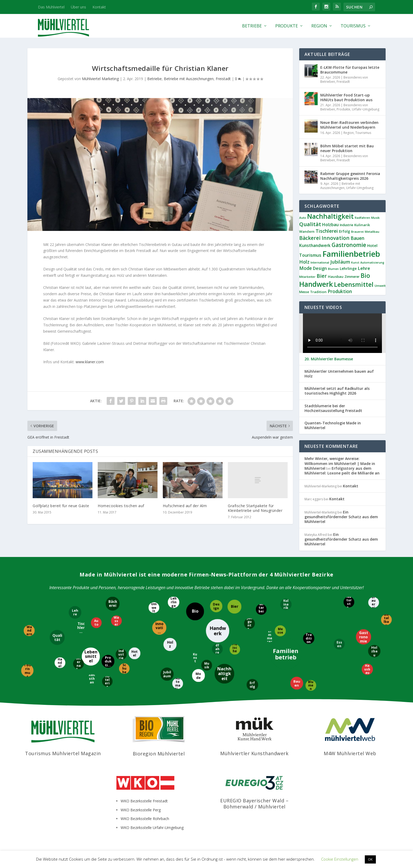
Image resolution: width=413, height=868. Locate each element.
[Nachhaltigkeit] (225, 674)
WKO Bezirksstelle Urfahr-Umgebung (152, 828)
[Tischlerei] (81, 628)
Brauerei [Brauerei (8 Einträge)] (357, 232)
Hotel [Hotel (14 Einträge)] (372, 245)
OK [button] (370, 859)
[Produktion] (108, 661)
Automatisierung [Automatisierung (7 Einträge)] (372, 263)
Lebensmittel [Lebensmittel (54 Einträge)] (354, 284)
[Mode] (199, 675)
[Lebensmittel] (90, 656)
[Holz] (170, 644)
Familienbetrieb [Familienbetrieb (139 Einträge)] (351, 254)
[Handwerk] (217, 631)
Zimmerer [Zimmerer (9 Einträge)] (352, 277)
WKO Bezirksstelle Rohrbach (145, 819)
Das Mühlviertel (51, 7)
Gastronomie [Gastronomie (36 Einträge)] (349, 245)
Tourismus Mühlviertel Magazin (63, 753)
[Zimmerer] (269, 637)
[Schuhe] (124, 668)
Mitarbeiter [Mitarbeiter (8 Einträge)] (307, 277)
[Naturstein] (349, 602)
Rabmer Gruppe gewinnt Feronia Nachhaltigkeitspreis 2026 (350, 176)
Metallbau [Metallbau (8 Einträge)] (372, 232)
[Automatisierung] (178, 684)
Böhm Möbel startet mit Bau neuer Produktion (347, 148)
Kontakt (99, 7)
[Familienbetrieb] (286, 654)
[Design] (216, 606)
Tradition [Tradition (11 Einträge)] (318, 292)
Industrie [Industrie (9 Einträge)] (346, 225)
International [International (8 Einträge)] (320, 262)
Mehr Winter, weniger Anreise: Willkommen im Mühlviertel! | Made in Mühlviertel (340, 463)
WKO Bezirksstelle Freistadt (144, 801)
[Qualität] (58, 638)
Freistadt (223, 79)
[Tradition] (309, 639)
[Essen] (339, 644)
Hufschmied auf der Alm (185, 506)
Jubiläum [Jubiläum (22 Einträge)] (340, 262)
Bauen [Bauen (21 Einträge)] (357, 238)
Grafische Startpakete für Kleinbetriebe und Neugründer (255, 508)
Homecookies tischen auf (121, 506)
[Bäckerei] (113, 604)
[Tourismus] (27, 671)
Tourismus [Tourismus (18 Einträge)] (310, 255)
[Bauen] (297, 684)
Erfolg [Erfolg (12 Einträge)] (345, 231)
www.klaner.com (89, 362)
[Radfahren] (217, 649)
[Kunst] (195, 658)
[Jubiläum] (167, 674)
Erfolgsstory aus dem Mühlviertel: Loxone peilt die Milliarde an (342, 471)
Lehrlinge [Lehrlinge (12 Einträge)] (348, 268)
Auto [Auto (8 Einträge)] (303, 218)
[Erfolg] (252, 685)
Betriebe (252, 26)
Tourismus (353, 26)
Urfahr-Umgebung (366, 109)
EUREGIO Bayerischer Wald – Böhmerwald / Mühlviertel (254, 804)
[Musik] (207, 665)
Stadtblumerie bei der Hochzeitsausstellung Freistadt (333, 408)
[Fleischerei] (235, 649)
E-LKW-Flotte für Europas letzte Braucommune (350, 70)
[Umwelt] (154, 607)
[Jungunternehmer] (250, 624)
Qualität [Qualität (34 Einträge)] (310, 224)
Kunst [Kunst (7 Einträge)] (355, 263)
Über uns (78, 7)
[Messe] (281, 631)
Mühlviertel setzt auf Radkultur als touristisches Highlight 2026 (337, 391)
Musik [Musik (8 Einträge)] (375, 218)
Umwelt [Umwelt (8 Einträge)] (380, 286)
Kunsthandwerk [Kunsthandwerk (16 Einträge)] (315, 245)
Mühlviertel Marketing (100, 79)
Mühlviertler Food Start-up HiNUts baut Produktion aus (346, 97)
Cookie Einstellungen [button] (340, 859)
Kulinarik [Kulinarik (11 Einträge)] (362, 225)
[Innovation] (159, 628)
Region (319, 26)
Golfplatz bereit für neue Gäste (61, 506)
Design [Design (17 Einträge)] (320, 268)
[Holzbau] (374, 651)
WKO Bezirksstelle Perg (141, 810)
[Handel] (60, 663)
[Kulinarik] (286, 605)
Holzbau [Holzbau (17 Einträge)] (330, 225)
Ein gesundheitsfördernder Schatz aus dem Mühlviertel (341, 517)
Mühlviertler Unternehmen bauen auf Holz (339, 374)
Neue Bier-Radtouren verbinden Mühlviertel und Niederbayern (349, 125)
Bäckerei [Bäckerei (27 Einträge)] (310, 238)
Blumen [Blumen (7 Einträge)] (333, 269)
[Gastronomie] (364, 637)
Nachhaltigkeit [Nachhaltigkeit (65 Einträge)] (330, 216)
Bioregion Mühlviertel (159, 754)
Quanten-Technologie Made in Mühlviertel (333, 425)
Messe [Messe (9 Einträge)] (304, 292)
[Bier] (234, 607)
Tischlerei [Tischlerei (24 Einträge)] (327, 231)
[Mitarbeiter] (261, 609)
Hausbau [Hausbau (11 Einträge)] (336, 277)
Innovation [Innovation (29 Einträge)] (336, 238)
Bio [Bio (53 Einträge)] (365, 275)
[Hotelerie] (107, 681)
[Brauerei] (374, 603)
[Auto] (96, 623)
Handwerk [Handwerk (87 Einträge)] (316, 284)
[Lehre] (75, 613)
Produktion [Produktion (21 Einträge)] (340, 291)
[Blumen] (311, 685)
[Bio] (195, 612)
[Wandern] (29, 631)
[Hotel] (134, 653)
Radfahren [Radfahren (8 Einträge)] (362, 218)
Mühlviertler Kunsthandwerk (254, 753)
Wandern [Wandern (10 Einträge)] (307, 231)
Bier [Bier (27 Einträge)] (322, 276)
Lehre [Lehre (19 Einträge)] (364, 268)
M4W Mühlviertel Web (350, 753)
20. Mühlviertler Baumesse (329, 359)
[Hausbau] (367, 669)
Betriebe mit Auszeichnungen (189, 79)
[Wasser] (117, 621)
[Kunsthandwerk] (92, 680)
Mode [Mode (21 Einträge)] (306, 268)
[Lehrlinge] (174, 602)
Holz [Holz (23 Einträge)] (304, 262)
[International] (79, 664)
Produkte (287, 26)
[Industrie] (121, 655)
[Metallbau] (386, 620)
